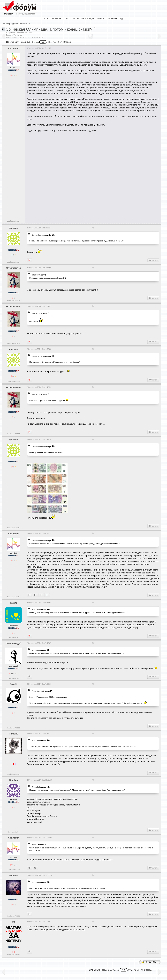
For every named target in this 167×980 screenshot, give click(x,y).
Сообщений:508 (14, 832)
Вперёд (67, 42)
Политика (25, 24)
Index (47, 18)
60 (49, 42)
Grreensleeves (38, 235)
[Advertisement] (86, 208)
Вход (120, 18)
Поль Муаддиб (14, 643)
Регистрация (88, 18)
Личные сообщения (106, 18)
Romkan (13, 780)
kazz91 (14, 603)
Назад (23, 42)
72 (54, 42)
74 (61, 42)
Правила (57, 18)
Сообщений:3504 (13, 301)
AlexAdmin (14, 48)
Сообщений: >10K (14, 221)
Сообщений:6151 (13, 916)
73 (57, 42)
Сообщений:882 (14, 678)
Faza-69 (14, 684)
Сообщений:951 (14, 638)
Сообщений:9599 (13, 728)
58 (37, 42)
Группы (75, 18)
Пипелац (14, 734)
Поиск (67, 18)
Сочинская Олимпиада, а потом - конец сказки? (49, 29)
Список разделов (10, 24)
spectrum (14, 228)
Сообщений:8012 (13, 955)
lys (14, 922)
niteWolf (35, 275)
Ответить (153, 260)
